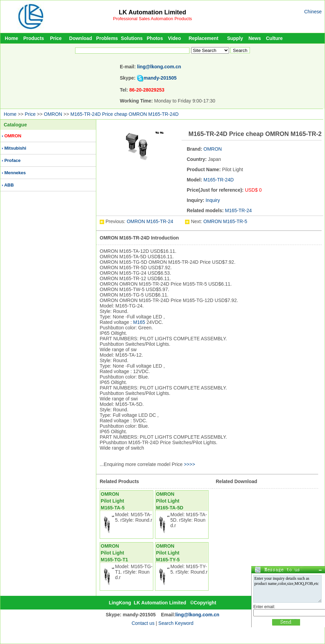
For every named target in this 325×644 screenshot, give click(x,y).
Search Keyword (176, 623)
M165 (139, 322)
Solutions (132, 38)
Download (81, 38)
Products (34, 38)
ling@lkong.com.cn (159, 67)
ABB (9, 185)
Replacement (203, 38)
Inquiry (213, 200)
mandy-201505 (160, 78)
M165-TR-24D (219, 180)
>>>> (190, 464)
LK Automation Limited (152, 12)
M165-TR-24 (238, 210)
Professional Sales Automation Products (152, 19)
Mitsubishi (15, 148)
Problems (107, 38)
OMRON (53, 114)
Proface (13, 160)
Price (56, 38)
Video (174, 38)
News (255, 38)
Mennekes (15, 173)
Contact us (143, 623)
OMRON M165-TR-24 (151, 221)
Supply (235, 38)
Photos (155, 38)
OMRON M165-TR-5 (225, 221)
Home (11, 38)
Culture (274, 38)
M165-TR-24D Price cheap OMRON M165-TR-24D (124, 114)
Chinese (313, 12)
